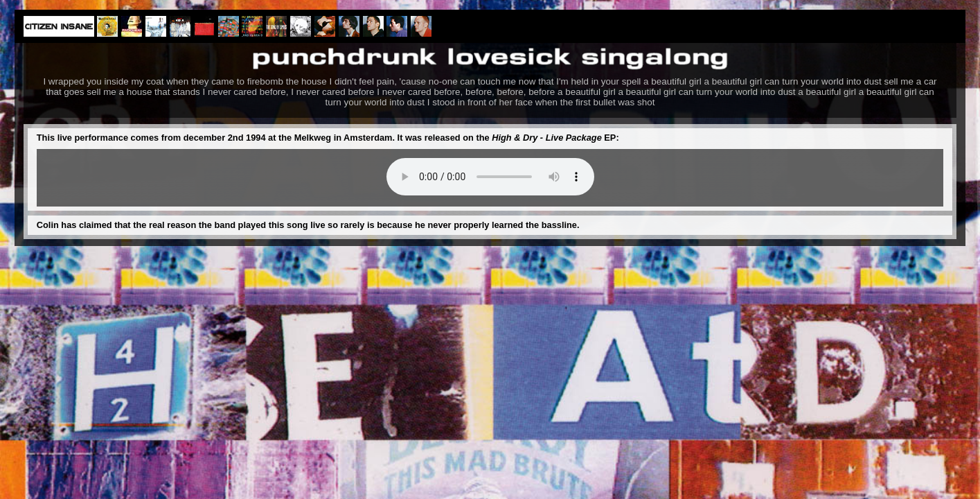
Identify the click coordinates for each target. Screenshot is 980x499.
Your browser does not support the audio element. (490, 177)
